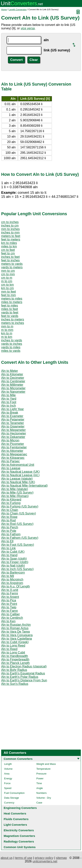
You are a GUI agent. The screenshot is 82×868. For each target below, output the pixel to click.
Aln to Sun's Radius (15, 684)
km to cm (7, 288)
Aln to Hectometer (14, 433)
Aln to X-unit (10, 590)
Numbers (41, 793)
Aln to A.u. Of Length (16, 586)
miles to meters (12, 302)
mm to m (7, 326)
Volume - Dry (44, 798)
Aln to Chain (10, 510)
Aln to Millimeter (12, 385)
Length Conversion (18, 9)
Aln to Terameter (13, 423)
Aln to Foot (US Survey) (18, 545)
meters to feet (11, 236)
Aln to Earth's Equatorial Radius (23, 673)
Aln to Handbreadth (15, 656)
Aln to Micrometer (13, 388)
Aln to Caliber (10, 614)
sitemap (61, 858)
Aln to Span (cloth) (14, 559)
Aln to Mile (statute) (15, 489)
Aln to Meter (10, 371)
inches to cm (10, 226)
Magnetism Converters (19, 836)
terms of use (24, 858)
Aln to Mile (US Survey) (17, 493)
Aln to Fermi (10, 593)
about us (7, 858)
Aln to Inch (9, 406)
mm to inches (10, 229)
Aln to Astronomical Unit (18, 465)
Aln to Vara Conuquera (17, 635)
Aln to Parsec (10, 461)
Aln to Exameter (12, 416)
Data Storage (12, 798)
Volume (8, 769)
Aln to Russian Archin (16, 625)
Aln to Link (8, 548)
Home (4, 9)
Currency (9, 803)
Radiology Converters (19, 841)
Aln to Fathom (11, 534)
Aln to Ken (8, 621)
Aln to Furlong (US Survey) (20, 506)
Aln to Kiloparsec (13, 458)
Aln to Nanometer (13, 392)
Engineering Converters (20, 808)
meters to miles (12, 299)
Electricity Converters (19, 830)
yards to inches (12, 344)
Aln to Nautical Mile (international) (24, 486)
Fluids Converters (16, 819)
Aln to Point (9, 604)
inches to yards (12, 340)
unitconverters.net (45, 861)
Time (39, 783)
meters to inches (13, 323)
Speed (8, 788)
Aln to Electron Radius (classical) (24, 666)
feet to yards (10, 316)
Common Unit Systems (20, 847)
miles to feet (10, 309)
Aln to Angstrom (12, 583)
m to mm (7, 330)
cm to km (7, 285)
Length (8, 764)
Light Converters (15, 825)
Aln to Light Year (13, 409)
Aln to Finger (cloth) (15, 562)
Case (39, 803)
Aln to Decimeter (13, 378)
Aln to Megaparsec (14, 454)
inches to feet (10, 257)
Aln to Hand (9, 555)
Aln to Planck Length (15, 663)
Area (7, 774)
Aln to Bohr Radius (14, 670)
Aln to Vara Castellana (17, 639)
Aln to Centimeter (13, 381)
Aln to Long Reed (13, 646)
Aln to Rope (9, 517)
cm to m (7, 278)
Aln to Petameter (13, 420)
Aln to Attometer (12, 451)
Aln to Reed (9, 649)
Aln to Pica (9, 600)
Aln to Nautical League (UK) (20, 472)
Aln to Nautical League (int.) (20, 475)
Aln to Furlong (11, 503)
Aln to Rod (8, 520)
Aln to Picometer (13, 444)
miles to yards (11, 351)
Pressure (41, 774)
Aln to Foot (9, 402)
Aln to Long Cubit (13, 652)
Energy (8, 778)
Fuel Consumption (14, 793)
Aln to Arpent (10, 597)
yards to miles (11, 347)
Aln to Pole (9, 531)
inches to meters (13, 319)
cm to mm (8, 274)
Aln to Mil (8, 576)
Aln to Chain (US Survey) (19, 513)
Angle (40, 788)
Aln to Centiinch (12, 618)
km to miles (9, 243)
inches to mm (10, 233)
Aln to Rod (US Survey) (17, 524)
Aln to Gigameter (13, 426)
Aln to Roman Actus (15, 628)
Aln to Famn (10, 611)
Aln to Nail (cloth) (13, 566)
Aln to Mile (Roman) (15, 496)
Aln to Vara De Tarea (15, 632)
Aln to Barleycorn (13, 573)
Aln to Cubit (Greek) (15, 642)
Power (40, 778)
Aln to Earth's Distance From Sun (24, 680)
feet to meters (11, 239)
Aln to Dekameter (13, 437)
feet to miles (10, 306)
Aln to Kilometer (12, 374)
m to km (7, 337)
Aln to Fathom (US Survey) (20, 538)
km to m (7, 333)
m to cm (7, 281)
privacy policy (44, 858)
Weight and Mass (46, 764)
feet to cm (8, 253)
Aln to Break (10, 413)
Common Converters (18, 759)
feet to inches (10, 260)
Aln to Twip (9, 607)
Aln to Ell (7, 541)
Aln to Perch (10, 527)
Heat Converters (15, 813)
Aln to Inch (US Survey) (17, 569)
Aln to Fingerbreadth (15, 659)
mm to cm (8, 271)
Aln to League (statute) (17, 479)
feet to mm (9, 295)
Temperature (43, 769)
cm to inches (10, 222)
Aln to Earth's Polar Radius (20, 677)
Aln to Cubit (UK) (13, 552)
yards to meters (12, 267)
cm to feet (8, 250)
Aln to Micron (10, 440)
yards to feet (10, 312)
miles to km (9, 246)
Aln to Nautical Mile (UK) (18, 482)
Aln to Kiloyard (11, 499)
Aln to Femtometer (14, 447)
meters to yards (12, 264)
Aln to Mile (8, 395)
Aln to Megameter (13, 430)
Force (7, 783)
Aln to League (11, 468)
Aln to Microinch (12, 579)
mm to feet (9, 292)
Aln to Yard (9, 399)
